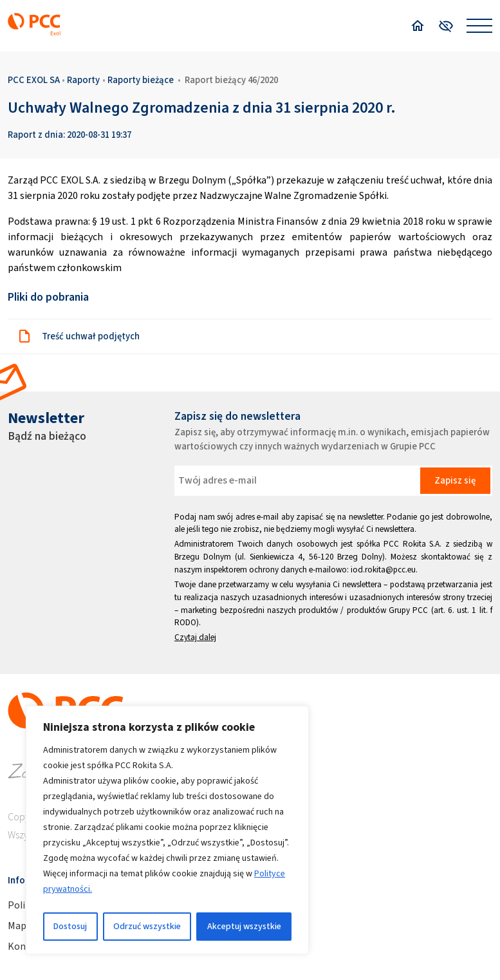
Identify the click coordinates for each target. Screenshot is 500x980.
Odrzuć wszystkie (147, 926)
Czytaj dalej (195, 637)
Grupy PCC (408, 610)
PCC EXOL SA (34, 80)
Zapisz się (455, 480)
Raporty (83, 80)
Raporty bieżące (141, 80)
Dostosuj (70, 926)
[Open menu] (479, 26)
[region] (167, 830)
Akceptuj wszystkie (244, 926)
